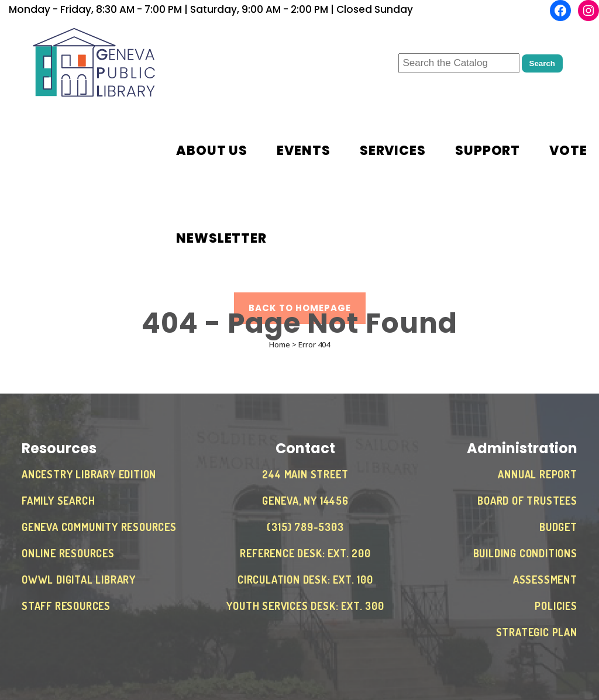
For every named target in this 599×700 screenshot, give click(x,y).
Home (280, 344)
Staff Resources (66, 606)
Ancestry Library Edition (89, 474)
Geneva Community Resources (99, 527)
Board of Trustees (527, 501)
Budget (558, 527)
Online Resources (68, 553)
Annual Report (537, 474)
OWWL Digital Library (79, 580)
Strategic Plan (537, 632)
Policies (556, 606)
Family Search (58, 501)
